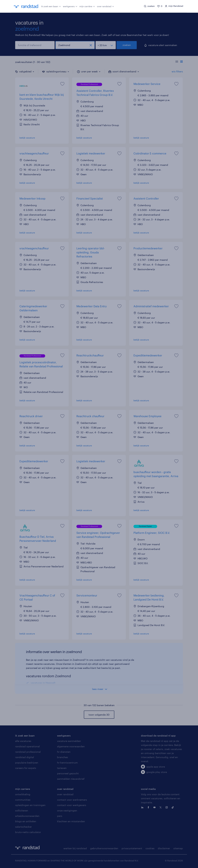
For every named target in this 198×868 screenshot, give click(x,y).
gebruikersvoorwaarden (104, 848)
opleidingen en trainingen (30, 805)
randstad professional (28, 752)
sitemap (178, 848)
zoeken (127, 45)
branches (62, 757)
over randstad (105, 6)
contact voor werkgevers (72, 805)
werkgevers (70, 6)
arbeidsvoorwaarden (27, 816)
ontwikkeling (23, 794)
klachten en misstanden (71, 821)
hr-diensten (64, 752)
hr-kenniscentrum (67, 763)
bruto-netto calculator (28, 832)
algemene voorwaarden (71, 746)
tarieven (62, 768)
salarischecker (23, 827)
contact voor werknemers (72, 800)
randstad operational (27, 746)
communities (23, 800)
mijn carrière (87, 6)
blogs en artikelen (26, 821)
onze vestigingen (67, 810)
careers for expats (26, 768)
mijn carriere (23, 789)
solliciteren (22, 810)
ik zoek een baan (51, 6)
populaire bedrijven (27, 763)
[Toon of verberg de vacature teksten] (179, 62)
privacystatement (132, 848)
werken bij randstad (75, 848)
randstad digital (25, 757)
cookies (150, 848)
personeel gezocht (68, 773)
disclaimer (164, 848)
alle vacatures (23, 741)
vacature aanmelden (69, 741)
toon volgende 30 (99, 715)
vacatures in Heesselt (43, 683)
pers (60, 816)
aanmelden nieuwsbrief (71, 779)
